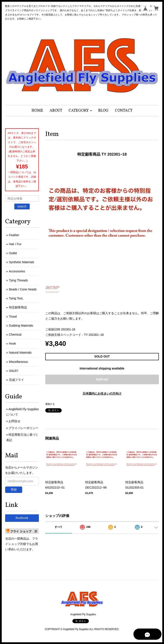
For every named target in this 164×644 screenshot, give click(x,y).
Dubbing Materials (21, 326)
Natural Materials (20, 353)
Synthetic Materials (22, 262)
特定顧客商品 (18, 307)
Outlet (13, 253)
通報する (50, 404)
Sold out (102, 379)
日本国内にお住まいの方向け (102, 393)
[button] (80, 111)
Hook (12, 344)
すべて (59, 527)
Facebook (22, 518)
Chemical (15, 335)
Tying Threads (18, 280)
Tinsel (13, 317)
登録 (14, 489)
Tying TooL (16, 298)
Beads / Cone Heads (23, 289)
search (22, 206)
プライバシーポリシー (23, 428)
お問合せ (15, 421)
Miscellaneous (18, 362)
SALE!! (14, 371)
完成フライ (16, 380)
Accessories (17, 271)
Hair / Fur (15, 244)
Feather (14, 235)
